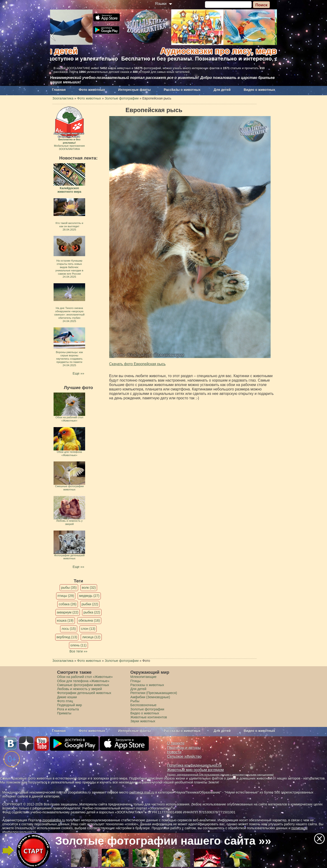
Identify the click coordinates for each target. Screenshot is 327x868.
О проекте (176, 743)
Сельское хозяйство (184, 756)
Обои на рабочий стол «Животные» (85, 677)
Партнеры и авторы (184, 748)
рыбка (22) (92, 612)
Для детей (222, 90)
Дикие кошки (67, 697)
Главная (59, 90)
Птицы (135, 681)
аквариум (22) (68, 612)
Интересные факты (134, 90)
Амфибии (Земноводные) (150, 697)
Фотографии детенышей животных (84, 693)
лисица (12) (91, 637)
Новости (174, 752)
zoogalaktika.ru (54, 820)
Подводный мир (69, 705)
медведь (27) (89, 596)
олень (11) (78, 645)
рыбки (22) (90, 604)
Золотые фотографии (147, 709)
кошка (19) (65, 620)
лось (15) (69, 629)
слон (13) (88, 629)
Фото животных (92, 90)
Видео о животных (259, 90)
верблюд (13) (67, 637)
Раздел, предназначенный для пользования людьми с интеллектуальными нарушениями (220, 775)
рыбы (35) (69, 588)
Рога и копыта (68, 709)
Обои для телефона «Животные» (83, 681)
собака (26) (67, 604)
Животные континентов (149, 717)
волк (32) (89, 588)
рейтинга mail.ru (142, 792)
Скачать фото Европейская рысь (138, 364)
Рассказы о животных (182, 90)
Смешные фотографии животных (83, 685)
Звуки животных (143, 721)
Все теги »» (78, 651)
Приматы (64, 713)
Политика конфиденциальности (194, 765)
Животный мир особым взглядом (195, 770)
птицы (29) (66, 596)
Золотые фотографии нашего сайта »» (163, 841)
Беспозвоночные (143, 705)
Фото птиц (65, 701)
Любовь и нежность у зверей (80, 689)
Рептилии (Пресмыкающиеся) (154, 693)
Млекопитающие (143, 677)
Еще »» (78, 373)
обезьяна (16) (89, 620)
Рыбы (135, 701)
